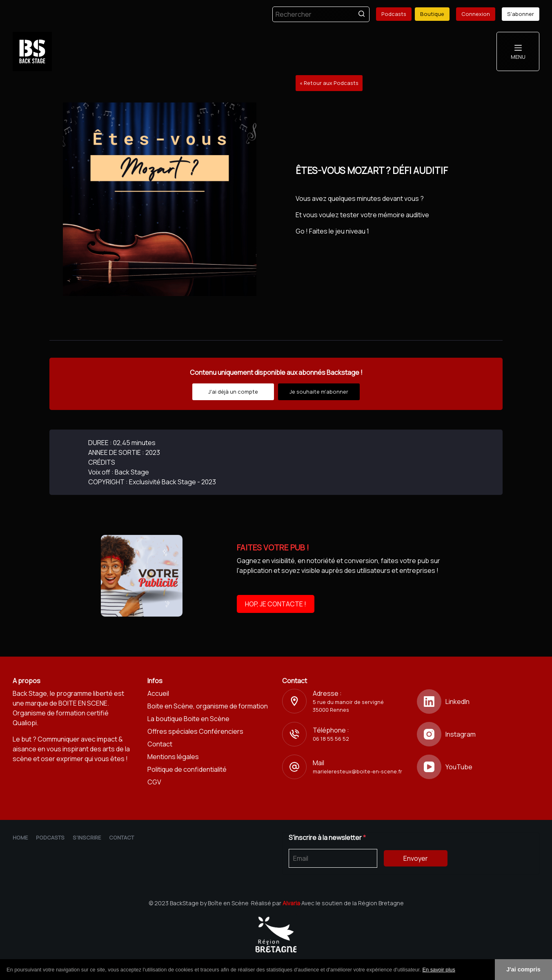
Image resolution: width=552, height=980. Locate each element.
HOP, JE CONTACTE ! (276, 604)
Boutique (432, 14)
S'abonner (521, 14)
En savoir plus (438, 970)
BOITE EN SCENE (83, 703)
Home (20, 837)
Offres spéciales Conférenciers (195, 731)
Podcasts (394, 14)
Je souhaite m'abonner (319, 392)
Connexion (476, 14)
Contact (160, 744)
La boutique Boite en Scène (188, 719)
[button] (458, 970)
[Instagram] (478, 734)
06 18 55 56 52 (331, 739)
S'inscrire (87, 837)
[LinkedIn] (478, 702)
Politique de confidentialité (187, 769)
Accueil (158, 693)
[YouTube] (478, 767)
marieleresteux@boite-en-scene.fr (357, 771)
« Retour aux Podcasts (329, 83)
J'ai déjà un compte (233, 392)
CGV (154, 782)
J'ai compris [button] (523, 969)
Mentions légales (173, 757)
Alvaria (291, 903)
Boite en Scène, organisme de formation (208, 706)
